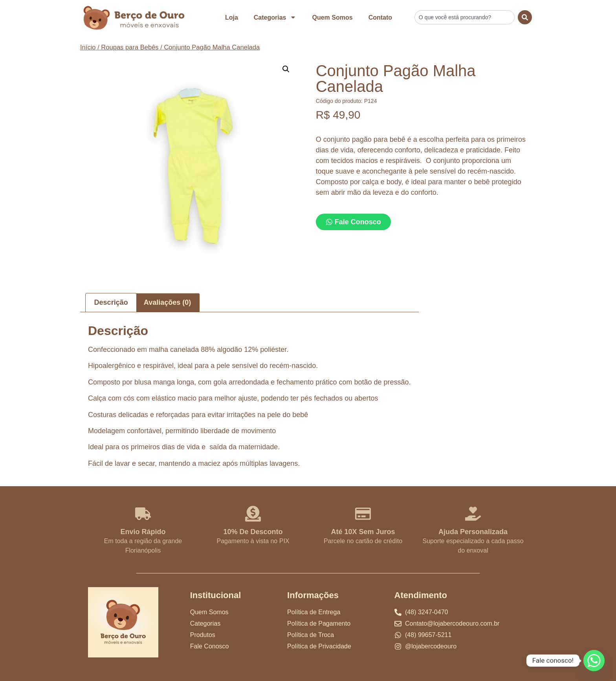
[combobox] (465, 17)
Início (88, 47)
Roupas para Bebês (130, 47)
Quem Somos (332, 17)
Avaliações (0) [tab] (167, 302)
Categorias (275, 17)
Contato (380, 17)
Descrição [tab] (111, 302)
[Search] (525, 17)
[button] (286, 69)
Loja (232, 17)
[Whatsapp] (594, 661)
